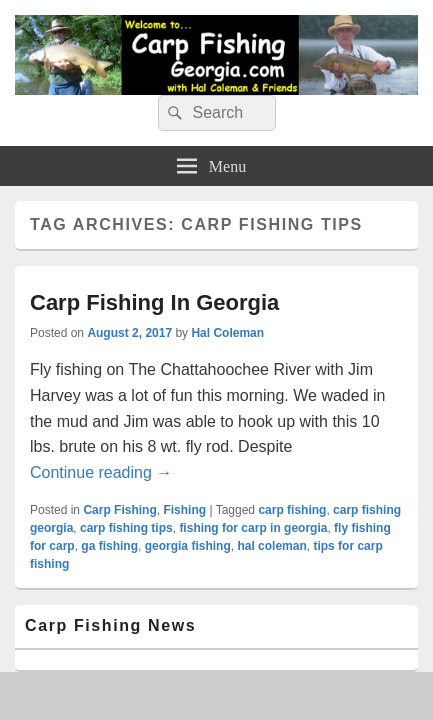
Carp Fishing (119, 510)
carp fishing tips (126, 528)
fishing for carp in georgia (253, 528)
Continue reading (101, 472)
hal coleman (271, 546)
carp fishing (292, 510)
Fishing (184, 510)
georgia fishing (188, 546)
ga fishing (109, 546)
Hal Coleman (227, 333)
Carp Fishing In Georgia (154, 302)
